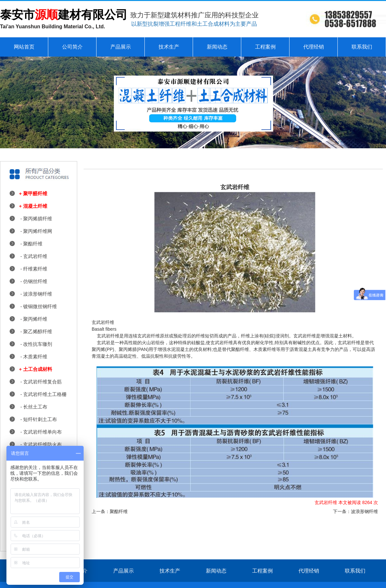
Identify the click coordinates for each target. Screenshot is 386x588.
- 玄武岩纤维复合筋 (40, 382)
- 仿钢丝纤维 (33, 281)
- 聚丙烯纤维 (33, 319)
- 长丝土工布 (33, 407)
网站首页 (24, 47)
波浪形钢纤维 (364, 511)
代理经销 (314, 47)
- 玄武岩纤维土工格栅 (43, 394)
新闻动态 (217, 47)
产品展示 (121, 47)
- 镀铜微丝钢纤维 (38, 306)
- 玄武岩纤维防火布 (40, 444)
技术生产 (169, 47)
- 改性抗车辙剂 (36, 344)
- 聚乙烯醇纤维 (36, 331)
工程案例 (265, 47)
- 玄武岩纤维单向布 (40, 432)
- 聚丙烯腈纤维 (36, 219)
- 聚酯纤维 (31, 244)
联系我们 (362, 47)
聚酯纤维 (119, 511)
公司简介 (72, 47)
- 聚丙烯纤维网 (36, 231)
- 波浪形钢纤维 (36, 294)
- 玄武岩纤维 (33, 256)
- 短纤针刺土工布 (38, 419)
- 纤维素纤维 (33, 269)
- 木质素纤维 (33, 357)
